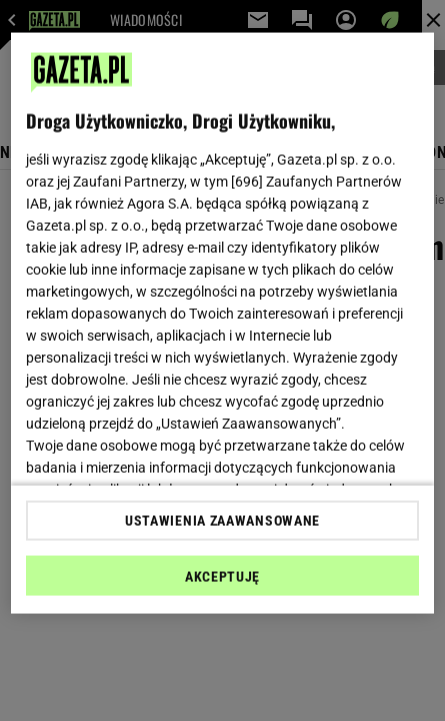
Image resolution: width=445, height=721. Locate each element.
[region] (222, 323)
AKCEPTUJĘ (222, 576)
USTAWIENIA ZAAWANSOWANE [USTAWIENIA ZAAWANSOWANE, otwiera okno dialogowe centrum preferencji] (222, 520)
